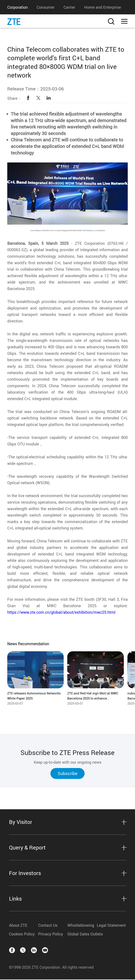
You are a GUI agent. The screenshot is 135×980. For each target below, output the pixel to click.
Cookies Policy (22, 934)
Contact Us (48, 926)
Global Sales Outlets (82, 934)
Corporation (18, 7)
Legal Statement (111, 926)
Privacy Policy (51, 934)
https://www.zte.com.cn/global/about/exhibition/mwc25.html (61, 613)
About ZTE (18, 926)
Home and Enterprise (103, 7)
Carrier (69, 7)
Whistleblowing (81, 926)
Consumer (46, 7)
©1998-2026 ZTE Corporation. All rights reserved (51, 968)
